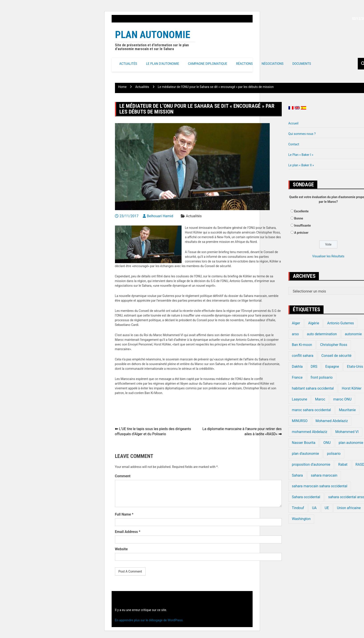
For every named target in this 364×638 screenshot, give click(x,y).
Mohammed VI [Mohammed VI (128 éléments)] (347, 432)
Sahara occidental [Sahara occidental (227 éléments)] (306, 497)
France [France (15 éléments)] (297, 377)
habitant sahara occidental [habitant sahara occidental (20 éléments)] (313, 388)
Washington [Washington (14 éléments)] (301, 519)
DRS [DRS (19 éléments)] (314, 367)
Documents (302, 64)
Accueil (294, 123)
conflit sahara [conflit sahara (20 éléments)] (303, 356)
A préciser (301, 233)
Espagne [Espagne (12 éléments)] (332, 367)
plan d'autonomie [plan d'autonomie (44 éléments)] (306, 454)
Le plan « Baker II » (301, 165)
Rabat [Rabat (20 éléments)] (343, 464)
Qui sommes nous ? (302, 134)
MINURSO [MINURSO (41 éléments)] (300, 421)
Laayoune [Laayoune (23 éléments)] (300, 399)
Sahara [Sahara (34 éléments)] (298, 475)
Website (121, 549)
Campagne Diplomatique (207, 64)
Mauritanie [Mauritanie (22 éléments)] (347, 410)
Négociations (272, 64)
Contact (294, 144)
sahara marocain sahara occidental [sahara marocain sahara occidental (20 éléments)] (320, 486)
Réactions (244, 64)
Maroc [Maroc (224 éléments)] (320, 399)
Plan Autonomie (153, 35)
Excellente (301, 211)
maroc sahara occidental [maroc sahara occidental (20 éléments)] (312, 410)
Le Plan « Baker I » (301, 155)
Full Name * (124, 514)
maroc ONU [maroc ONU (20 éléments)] (342, 399)
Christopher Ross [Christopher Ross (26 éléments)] (334, 345)
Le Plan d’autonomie (163, 64)
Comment (123, 476)
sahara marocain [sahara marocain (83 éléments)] (324, 475)
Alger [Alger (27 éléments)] (296, 323)
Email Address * (128, 532)
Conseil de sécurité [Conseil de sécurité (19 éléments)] (336, 356)
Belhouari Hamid (160, 216)
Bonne (299, 218)
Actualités (128, 64)
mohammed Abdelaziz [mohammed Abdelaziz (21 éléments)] (310, 432)
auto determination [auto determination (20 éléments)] (322, 334)
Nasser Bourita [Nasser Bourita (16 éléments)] (304, 443)
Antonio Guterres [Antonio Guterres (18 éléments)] (340, 323)
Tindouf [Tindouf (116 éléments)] (298, 508)
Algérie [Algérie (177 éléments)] (314, 323)
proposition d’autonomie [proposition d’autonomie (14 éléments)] (311, 464)
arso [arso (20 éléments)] (296, 334)
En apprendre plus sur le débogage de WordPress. (149, 620)
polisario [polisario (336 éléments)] (334, 454)
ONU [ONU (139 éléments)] (327, 443)
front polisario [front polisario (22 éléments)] (322, 377)
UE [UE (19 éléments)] (327, 508)
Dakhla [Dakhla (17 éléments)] (297, 367)
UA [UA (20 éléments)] (314, 508)
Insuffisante (303, 226)
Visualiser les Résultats (328, 256)
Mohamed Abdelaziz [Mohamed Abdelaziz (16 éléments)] (332, 421)
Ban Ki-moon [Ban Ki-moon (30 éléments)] (302, 345)
